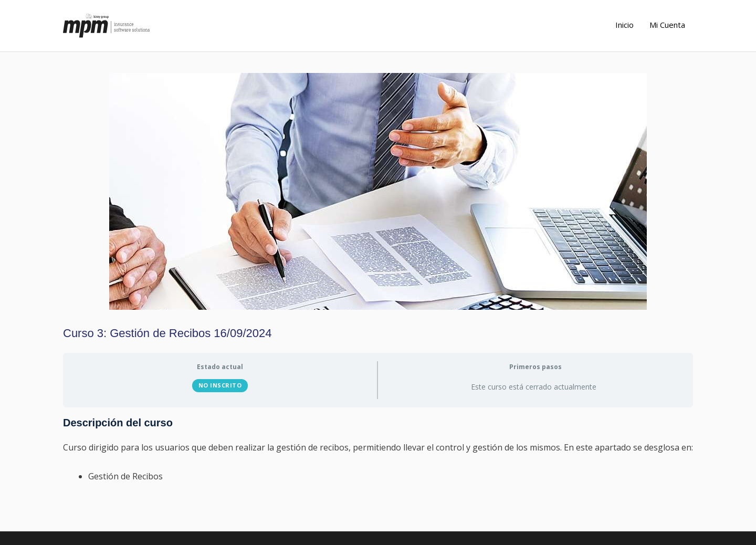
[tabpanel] (378, 450)
